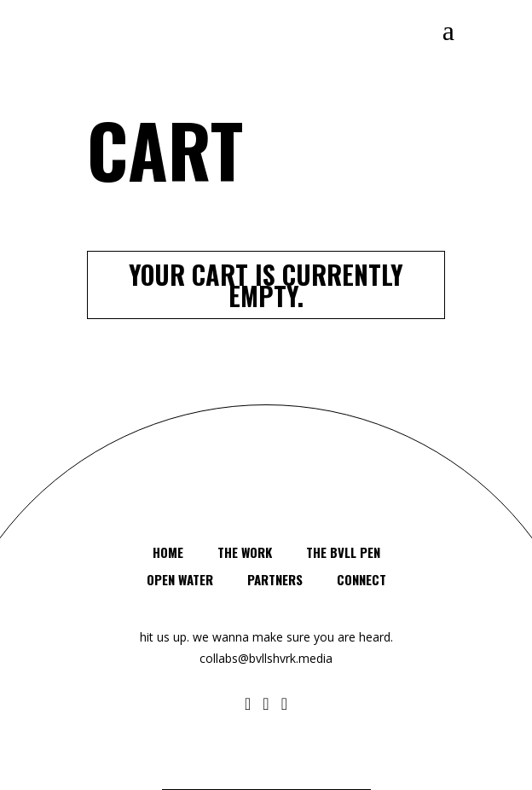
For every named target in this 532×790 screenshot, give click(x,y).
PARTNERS (275, 579)
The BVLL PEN (343, 552)
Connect (361, 579)
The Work (245, 552)
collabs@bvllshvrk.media (266, 658)
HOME (168, 552)
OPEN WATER (180, 579)
